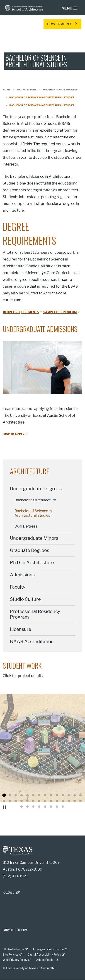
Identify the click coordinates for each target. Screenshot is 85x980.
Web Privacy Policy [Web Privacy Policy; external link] (15, 960)
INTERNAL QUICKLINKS (15, 930)
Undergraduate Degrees (60, 90)
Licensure (21, 629)
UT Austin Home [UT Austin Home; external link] (13, 949)
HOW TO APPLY (59, 24)
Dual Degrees (26, 526)
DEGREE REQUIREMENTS (21, 312)
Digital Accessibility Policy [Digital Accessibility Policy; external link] (44, 955)
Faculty (18, 587)
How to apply (14, 434)
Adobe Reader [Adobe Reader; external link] (45, 960)
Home (7, 90)
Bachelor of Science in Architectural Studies (33, 513)
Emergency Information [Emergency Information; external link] (48, 949)
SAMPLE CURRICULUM (60, 312)
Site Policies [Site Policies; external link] (11, 955)
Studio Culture (25, 599)
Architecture (27, 90)
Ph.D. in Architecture (32, 563)
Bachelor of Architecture (35, 500)
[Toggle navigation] (69, 8)
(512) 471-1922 (16, 876)
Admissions (22, 575)
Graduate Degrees (30, 550)
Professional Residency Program (35, 614)
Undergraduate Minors (34, 538)
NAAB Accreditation (32, 641)
